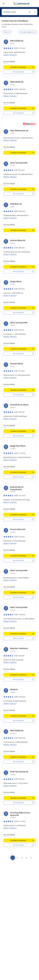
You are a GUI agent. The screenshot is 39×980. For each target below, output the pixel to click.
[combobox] (19, 12)
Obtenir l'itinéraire (10, 55)
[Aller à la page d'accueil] (21, 4)
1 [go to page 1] (13, 858)
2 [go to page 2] (17, 858)
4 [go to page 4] (26, 858)
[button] (30, 12)
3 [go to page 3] (22, 858)
